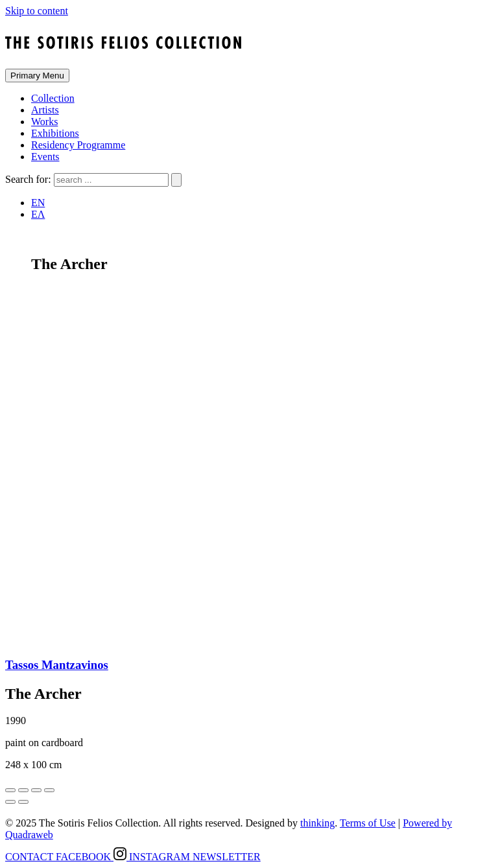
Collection (53, 98)
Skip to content (37, 11)
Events (45, 157)
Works (44, 122)
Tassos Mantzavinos (57, 665)
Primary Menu (37, 76)
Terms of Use (368, 823)
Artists (45, 110)
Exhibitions (55, 133)
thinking (317, 823)
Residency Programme (78, 145)
